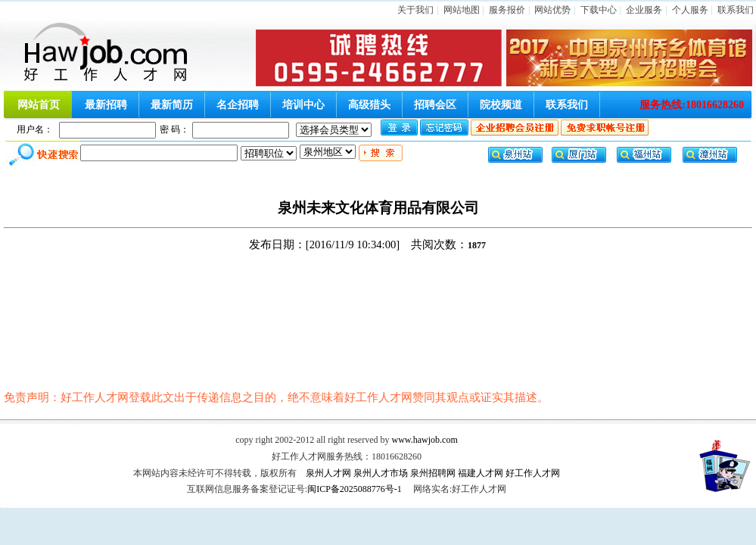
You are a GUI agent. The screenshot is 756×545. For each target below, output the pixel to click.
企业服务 (644, 10)
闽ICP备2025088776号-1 (355, 489)
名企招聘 (238, 105)
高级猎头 (369, 105)
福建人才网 (481, 473)
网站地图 (462, 10)
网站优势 (552, 10)
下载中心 (599, 10)
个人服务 (690, 10)
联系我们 (736, 10)
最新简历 (172, 105)
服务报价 (507, 10)
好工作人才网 (533, 473)
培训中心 (303, 105)
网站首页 (39, 105)
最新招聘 (106, 105)
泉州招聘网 (433, 473)
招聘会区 (435, 105)
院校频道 (501, 105)
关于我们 (415, 10)
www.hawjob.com (425, 440)
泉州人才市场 (381, 473)
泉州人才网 (328, 473)
